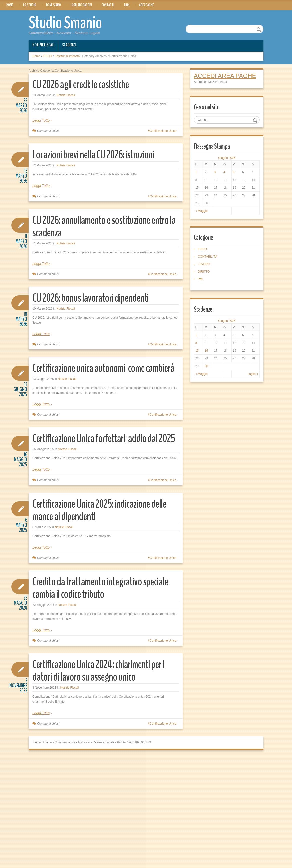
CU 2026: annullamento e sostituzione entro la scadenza (104, 227)
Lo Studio (30, 5)
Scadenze (69, 45)
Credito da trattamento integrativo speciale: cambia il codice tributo (101, 588)
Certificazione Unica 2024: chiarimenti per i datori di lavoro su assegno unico (98, 671)
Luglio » (253, 374)
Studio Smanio (65, 23)
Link (127, 5)
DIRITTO (204, 272)
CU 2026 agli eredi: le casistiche (81, 85)
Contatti (108, 5)
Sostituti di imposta (67, 56)
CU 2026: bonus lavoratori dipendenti (91, 298)
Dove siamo (54, 5)
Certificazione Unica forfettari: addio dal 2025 (104, 439)
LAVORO (204, 264)
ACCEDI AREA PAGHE (225, 76)
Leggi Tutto (41, 120)
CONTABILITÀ (208, 257)
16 (206, 351)
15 (197, 351)
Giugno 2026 (227, 158)
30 (206, 366)
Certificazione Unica (163, 131)
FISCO (48, 56)
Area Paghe (146, 5)
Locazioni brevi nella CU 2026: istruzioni (93, 155)
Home (10, 5)
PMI (201, 279)
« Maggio (202, 211)
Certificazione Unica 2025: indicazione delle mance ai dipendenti (99, 510)
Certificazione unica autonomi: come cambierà (103, 368)
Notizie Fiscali (43, 45)
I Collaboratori (81, 5)
